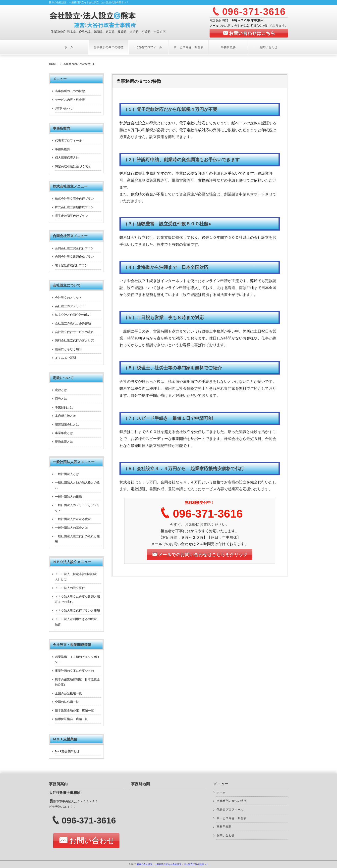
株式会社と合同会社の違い (73, 315)
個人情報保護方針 (67, 158)
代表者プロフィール (149, 47)
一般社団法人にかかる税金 (73, 519)
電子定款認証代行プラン (71, 216)
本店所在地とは (65, 416)
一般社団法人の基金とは (71, 528)
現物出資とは (64, 442)
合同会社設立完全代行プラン (74, 248)
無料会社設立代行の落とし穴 (74, 340)
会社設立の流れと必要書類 (73, 323)
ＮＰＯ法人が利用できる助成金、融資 (77, 622)
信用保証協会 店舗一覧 (71, 719)
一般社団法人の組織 (68, 497)
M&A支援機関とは (67, 751)
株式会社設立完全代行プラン (74, 199)
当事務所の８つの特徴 (109, 47)
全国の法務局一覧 (67, 702)
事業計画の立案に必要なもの (74, 671)
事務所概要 (228, 47)
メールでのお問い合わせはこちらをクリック (203, 555)
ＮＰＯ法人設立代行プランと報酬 (77, 611)
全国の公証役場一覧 (68, 693)
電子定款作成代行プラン (71, 265)
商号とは (61, 399)
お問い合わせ (268, 47)
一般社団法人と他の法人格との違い (77, 485)
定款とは (61, 390)
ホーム (69, 47)
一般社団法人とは (67, 474)
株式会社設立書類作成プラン (74, 207)
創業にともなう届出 (68, 349)
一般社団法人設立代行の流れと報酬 (77, 539)
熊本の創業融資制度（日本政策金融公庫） (77, 682)
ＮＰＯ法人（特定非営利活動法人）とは (76, 577)
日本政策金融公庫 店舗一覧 (74, 711)
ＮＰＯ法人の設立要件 (70, 588)
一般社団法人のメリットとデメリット (77, 508)
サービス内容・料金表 (188, 47)
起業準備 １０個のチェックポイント (77, 660)
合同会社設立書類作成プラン (74, 257)
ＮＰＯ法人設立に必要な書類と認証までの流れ (77, 599)
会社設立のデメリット (70, 306)
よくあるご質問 (65, 358)
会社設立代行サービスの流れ (74, 332)
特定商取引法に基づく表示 (73, 166)
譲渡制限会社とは (67, 425)
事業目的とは (64, 407)
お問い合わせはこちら (252, 33)
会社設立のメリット (68, 298)
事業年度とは (64, 433)
